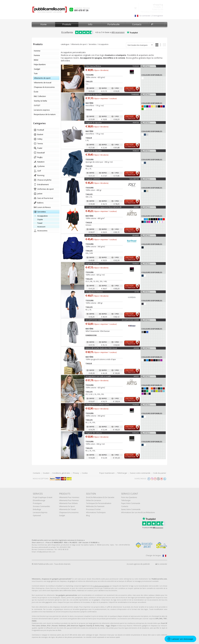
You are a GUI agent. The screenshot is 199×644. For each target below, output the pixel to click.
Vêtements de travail (67, 509)
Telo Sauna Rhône (93, 66)
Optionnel (37, 515)
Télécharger (122, 473)
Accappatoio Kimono (94, 292)
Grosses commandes (41, 506)
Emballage (37, 509)
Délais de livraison (94, 500)
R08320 (136, 151)
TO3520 (136, 66)
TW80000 (135, 94)
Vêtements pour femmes (69, 500)
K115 (137, 292)
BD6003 (136, 235)
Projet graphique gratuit (43, 497)
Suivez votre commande (140, 473)
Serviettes (93, 44)
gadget (62, 515)
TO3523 (136, 405)
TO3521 (136, 264)
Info (90, 24)
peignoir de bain (92, 264)
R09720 (136, 122)
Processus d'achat (93, 509)
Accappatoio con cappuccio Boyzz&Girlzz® (104, 207)
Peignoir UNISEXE (93, 179)
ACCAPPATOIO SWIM (94, 320)
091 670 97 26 (81, 10)
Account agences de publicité (138, 564)
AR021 (136, 207)
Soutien (46, 473)
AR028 (136, 348)
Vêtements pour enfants (68, 503)
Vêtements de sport (79, 44)
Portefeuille (113, 24)
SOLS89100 (134, 179)
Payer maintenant (107, 473)
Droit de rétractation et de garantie (100, 497)
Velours (135, 433)
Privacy (76, 473)
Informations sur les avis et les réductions (138, 512)
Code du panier (160, 473)
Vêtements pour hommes (69, 497)
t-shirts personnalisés (101, 586)
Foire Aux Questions (129, 497)
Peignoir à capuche (94, 94)
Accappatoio (103, 44)
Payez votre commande (131, 503)
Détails (147, 66)
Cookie (85, 473)
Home (43, 24)
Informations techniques (96, 512)
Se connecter (161, 564)
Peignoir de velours (94, 433)
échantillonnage (39, 500)
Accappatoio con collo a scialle (98, 376)
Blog (88, 515)
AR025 (136, 376)
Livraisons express (40, 512)
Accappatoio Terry (93, 235)
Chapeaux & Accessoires (69, 512)
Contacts (137, 24)
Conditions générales (61, 473)
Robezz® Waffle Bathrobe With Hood (101, 348)
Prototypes (37, 503)
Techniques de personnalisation (99, 503)
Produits (67, 24)
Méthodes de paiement (95, 506)
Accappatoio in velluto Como (97, 405)
